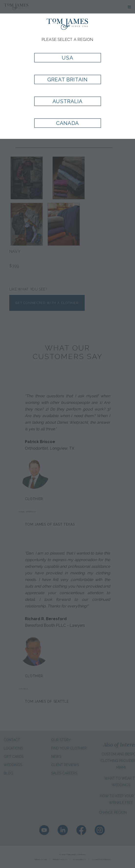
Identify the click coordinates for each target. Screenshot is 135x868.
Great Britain (68, 79)
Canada (67, 123)
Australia (67, 101)
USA (67, 58)
